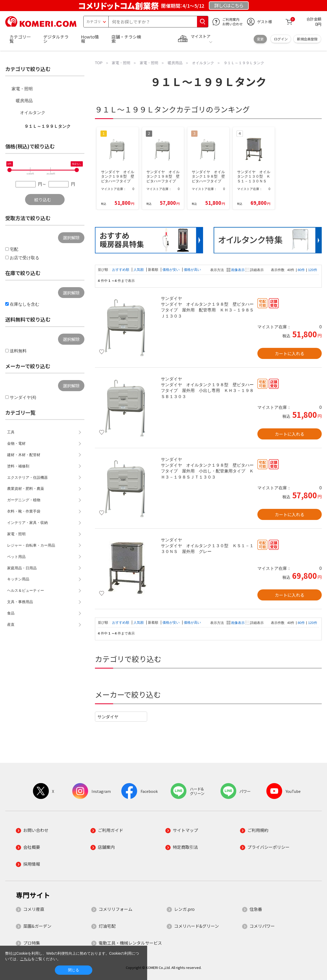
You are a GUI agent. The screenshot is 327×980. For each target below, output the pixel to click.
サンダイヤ (108, 717)
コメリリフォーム (116, 909)
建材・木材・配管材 (24, 455)
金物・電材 (16, 443)
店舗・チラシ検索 (126, 39)
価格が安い (172, 270)
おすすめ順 (121, 270)
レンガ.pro (184, 909)
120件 (312, 270)
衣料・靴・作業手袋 (24, 511)
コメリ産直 (34, 909)
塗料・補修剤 (18, 466)
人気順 (139, 270)
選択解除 (71, 238)
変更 (260, 39)
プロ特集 (32, 943)
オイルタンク (33, 113)
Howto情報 (90, 39)
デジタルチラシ (56, 39)
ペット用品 (16, 557)
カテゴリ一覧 (20, 39)
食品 (11, 613)
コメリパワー (262, 926)
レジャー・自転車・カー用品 (31, 545)
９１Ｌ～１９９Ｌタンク (47, 126)
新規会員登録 (307, 39)
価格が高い (192, 270)
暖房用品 (24, 101)
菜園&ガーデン (37, 926)
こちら (26, 959)
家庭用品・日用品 (22, 568)
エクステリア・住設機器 (27, 477)
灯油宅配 (107, 926)
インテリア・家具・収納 (27, 523)
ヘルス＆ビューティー (26, 590)
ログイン (281, 39)
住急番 (256, 909)
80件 (301, 270)
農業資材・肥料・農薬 (26, 489)
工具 (11, 432)
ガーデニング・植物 (24, 500)
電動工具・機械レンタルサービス (130, 943)
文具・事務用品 (20, 602)
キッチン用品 (18, 579)
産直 (11, 624)
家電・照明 (22, 89)
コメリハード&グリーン (196, 926)
